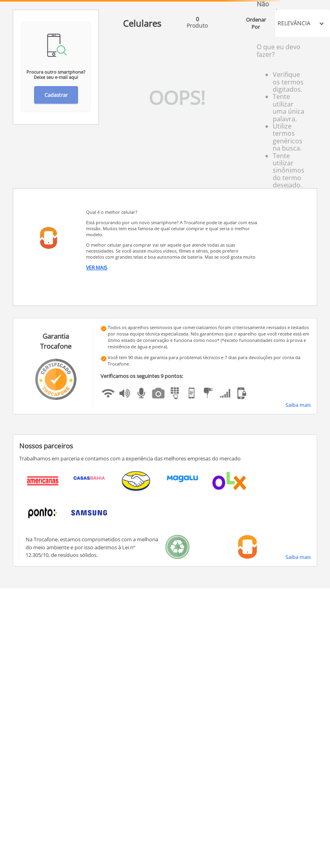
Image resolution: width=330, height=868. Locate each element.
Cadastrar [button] (56, 95)
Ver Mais (97, 268)
